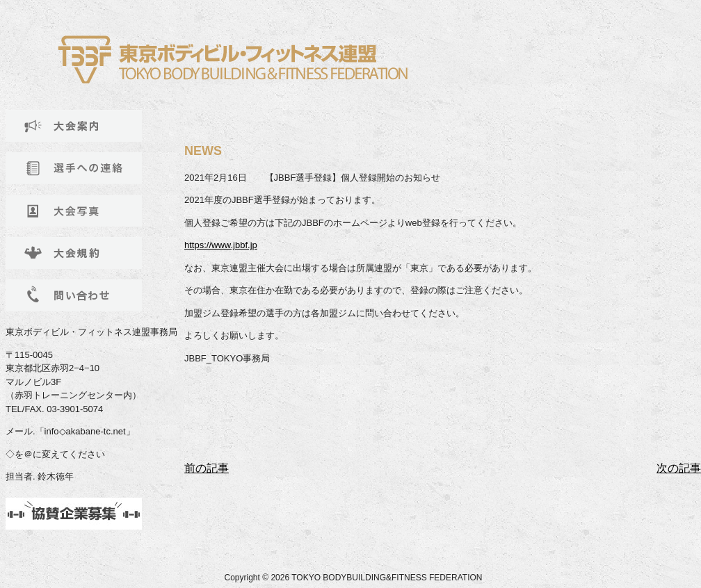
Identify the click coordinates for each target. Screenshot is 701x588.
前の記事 (207, 468)
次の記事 (679, 468)
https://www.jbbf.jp (221, 245)
